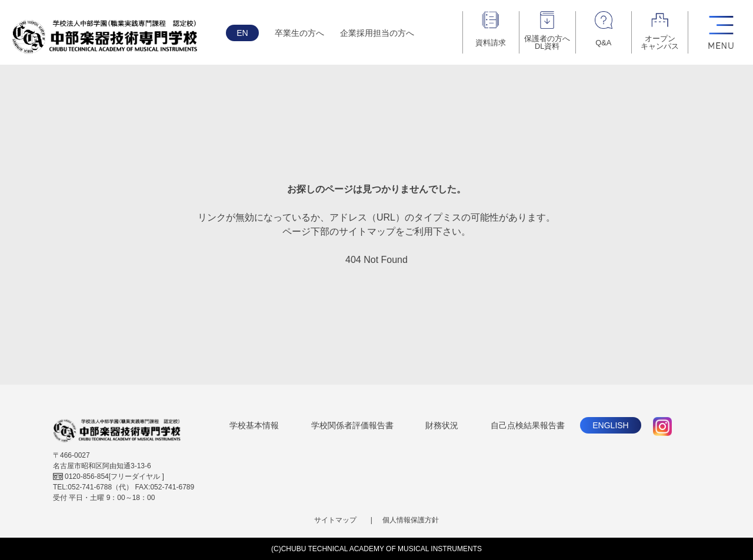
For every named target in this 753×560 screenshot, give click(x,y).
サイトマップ (335, 520)
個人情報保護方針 (411, 520)
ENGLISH (610, 425)
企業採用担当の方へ (377, 33)
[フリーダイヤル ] (109, 476)
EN (242, 33)
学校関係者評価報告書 (352, 425)
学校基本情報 (254, 425)
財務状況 (442, 425)
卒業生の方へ (299, 33)
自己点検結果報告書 (528, 425)
